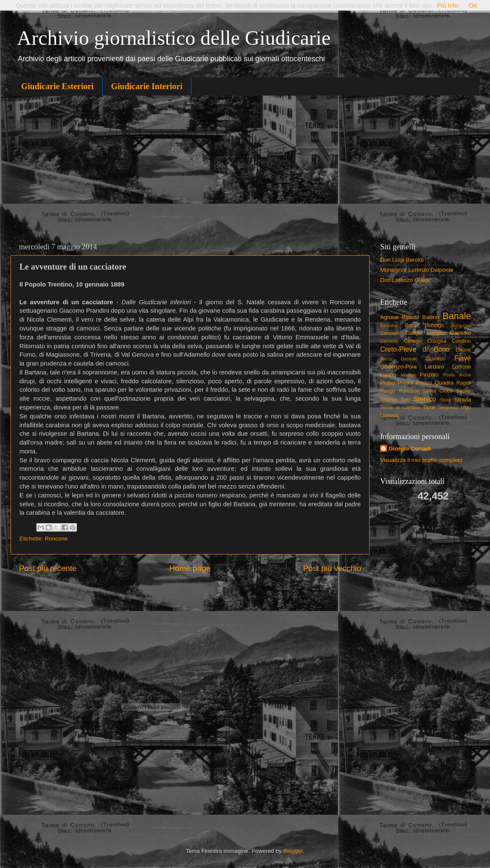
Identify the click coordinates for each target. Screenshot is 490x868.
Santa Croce (438, 391)
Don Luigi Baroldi (402, 260)
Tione (429, 407)
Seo (406, 400)
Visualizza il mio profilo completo (421, 460)
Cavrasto (389, 341)
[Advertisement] (245, 167)
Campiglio (390, 333)
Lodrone (461, 367)
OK (473, 5)
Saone (464, 391)
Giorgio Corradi (410, 449)
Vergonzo (448, 407)
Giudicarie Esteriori (57, 86)
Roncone (56, 539)
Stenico (425, 399)
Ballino (431, 317)
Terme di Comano (400, 407)
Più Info (448, 5)
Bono (411, 325)
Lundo (388, 375)
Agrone (389, 317)
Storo (446, 400)
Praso (388, 383)
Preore (406, 383)
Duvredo (436, 359)
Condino (461, 341)
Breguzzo (461, 325)
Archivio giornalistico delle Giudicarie (174, 38)
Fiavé (463, 358)
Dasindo (409, 359)
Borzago (434, 325)
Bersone (389, 325)
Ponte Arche (457, 375)
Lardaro (434, 367)
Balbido (410, 317)
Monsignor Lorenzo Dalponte (417, 270)
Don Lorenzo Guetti (405, 280)
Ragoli (464, 383)
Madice (408, 375)
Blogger (293, 851)
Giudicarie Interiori (147, 86)
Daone (463, 350)
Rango (388, 391)
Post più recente (48, 568)
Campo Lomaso (425, 333)
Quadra (444, 383)
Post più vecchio (332, 568)
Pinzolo (429, 375)
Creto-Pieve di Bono (415, 349)
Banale (457, 316)
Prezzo (424, 383)
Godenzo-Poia (398, 367)
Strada (463, 400)
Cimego (413, 341)
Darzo (386, 359)
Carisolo (461, 333)
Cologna (437, 341)
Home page (190, 568)
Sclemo (389, 400)
